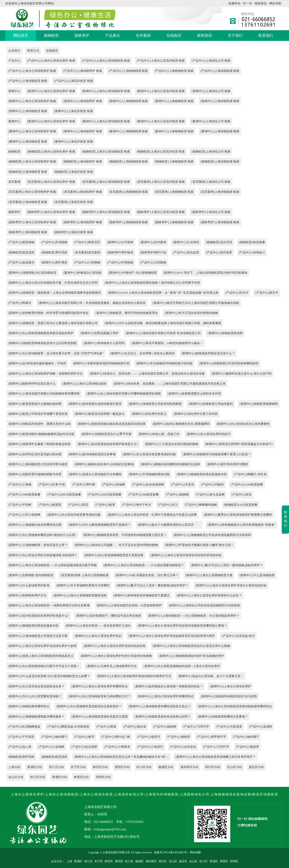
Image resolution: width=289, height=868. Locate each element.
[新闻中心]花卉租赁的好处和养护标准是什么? (108, 444)
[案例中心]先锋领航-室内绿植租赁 (31, 575)
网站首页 (21, 35)
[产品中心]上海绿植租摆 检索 (220, 71)
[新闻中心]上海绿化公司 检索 (211, 91)
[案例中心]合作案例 (153, 242)
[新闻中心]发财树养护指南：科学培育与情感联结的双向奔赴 (49, 313)
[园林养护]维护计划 (153, 252)
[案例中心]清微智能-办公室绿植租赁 (32, 273)
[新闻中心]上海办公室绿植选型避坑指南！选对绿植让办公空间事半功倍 (152, 283)
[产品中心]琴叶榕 (84, 484)
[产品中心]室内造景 (219, 252)
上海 (69, 861)
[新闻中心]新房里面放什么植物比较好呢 (35, 404)
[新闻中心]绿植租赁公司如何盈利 (211, 404)
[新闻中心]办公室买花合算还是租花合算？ (37, 686)
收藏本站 (234, 3)
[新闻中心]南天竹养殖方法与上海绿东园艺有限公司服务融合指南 (196, 303)
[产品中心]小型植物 (87, 262)
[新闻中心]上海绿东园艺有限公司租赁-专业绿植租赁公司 (163, 333)
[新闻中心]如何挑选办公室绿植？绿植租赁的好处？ (169, 686)
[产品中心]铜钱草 (179, 737)
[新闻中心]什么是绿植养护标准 (29, 585)
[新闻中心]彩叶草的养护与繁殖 (227, 464)
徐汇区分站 (57, 767)
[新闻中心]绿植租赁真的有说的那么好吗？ (163, 717)
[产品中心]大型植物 (153, 262)
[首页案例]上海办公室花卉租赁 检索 (161, 182)
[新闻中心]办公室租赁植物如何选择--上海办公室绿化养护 (182, 666)
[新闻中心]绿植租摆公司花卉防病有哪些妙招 (229, 363)
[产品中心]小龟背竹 (150, 747)
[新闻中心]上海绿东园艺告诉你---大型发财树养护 (129, 605)
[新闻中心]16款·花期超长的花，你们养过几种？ (147, 575)
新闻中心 (14, 91)
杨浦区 (140, 861)
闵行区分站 (213, 767)
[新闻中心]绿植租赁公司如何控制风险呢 (155, 404)
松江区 (204, 861)
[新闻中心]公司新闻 (120, 242)
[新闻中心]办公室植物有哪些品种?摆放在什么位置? (42, 535)
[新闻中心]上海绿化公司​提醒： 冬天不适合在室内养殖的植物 (116, 545)
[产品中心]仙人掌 (20, 747)
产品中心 (14, 61)
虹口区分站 (144, 767)
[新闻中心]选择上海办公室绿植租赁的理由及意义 (41, 656)
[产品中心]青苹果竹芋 (211, 737)
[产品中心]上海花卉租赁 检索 (74, 81)
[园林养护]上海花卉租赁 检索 (74, 232)
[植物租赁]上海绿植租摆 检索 (220, 161)
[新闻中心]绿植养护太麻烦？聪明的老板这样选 (40, 444)
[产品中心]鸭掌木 (20, 303)
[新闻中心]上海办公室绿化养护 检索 (51, 91)
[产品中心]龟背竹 (149, 737)
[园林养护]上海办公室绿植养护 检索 (32, 222)
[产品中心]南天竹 (267, 293)
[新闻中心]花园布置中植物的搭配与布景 (35, 474)
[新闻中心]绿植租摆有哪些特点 (29, 706)
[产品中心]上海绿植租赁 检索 (28, 81)
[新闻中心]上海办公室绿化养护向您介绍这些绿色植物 (116, 656)
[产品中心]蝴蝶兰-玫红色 (250, 474)
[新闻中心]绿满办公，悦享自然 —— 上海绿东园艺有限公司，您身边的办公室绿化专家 (147, 374)
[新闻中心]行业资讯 (186, 242)
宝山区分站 (235, 767)
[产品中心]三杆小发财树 (24, 515)
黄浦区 (78, 861)
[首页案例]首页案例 (87, 252)
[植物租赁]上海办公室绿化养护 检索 (51, 151)
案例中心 (14, 121)
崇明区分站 (103, 777)
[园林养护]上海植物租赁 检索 (174, 222)
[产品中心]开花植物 (54, 242)
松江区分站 (38, 777)
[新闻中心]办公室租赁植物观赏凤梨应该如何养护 (41, 333)
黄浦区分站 (35, 767)
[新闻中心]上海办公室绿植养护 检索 (32, 101)
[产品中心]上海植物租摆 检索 (128, 71)
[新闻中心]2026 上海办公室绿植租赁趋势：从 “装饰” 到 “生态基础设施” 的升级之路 (163, 293)
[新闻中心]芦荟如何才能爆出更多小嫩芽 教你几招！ (199, 545)
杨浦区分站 (166, 767)
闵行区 (163, 861)
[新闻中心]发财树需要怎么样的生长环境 (194, 394)
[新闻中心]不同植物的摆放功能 (149, 474)
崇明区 (234, 861)
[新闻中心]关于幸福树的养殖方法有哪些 (83, 585)
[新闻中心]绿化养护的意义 (149, 414)
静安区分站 (100, 767)
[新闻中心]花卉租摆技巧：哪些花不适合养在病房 (108, 616)
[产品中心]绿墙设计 (252, 252)
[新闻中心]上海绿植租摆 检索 (220, 101)
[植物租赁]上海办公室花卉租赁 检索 (161, 151)
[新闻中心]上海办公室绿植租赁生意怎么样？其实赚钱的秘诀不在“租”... (121, 757)
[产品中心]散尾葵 (50, 505)
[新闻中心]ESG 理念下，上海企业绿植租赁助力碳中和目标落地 (205, 273)
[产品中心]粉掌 (105, 505)
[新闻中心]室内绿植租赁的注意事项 (92, 454)
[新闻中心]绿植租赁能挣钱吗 (259, 404)
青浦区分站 (60, 777)
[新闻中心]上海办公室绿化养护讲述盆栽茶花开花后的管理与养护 (172, 636)
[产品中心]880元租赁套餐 (64, 494)
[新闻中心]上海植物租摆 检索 (128, 101)
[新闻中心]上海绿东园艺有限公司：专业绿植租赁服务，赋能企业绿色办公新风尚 (92, 303)
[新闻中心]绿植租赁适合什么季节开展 (106, 434)
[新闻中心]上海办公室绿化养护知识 (98, 636)
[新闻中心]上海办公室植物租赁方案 (209, 575)
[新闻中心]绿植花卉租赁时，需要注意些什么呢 (40, 424)
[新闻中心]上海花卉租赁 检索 (74, 111)
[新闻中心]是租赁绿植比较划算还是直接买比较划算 (112, 424)
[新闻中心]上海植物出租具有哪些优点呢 (35, 525)
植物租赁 (51, 35)
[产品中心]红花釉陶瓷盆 (24, 727)
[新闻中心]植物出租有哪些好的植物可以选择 (170, 464)
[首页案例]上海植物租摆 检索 (128, 192)
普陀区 (119, 861)
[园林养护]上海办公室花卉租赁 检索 (161, 212)
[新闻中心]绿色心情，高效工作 (159, 434)
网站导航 (275, 3)
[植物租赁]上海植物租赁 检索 (174, 161)
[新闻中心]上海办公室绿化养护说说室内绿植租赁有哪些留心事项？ (182, 626)
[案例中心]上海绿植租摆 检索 (220, 131)
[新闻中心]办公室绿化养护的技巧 (209, 434)
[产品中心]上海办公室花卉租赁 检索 (161, 61)
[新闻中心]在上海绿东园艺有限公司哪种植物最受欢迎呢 (124, 394)
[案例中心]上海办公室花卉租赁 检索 (161, 121)
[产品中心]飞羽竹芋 (196, 727)
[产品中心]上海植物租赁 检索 (174, 71)
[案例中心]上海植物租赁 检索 (174, 131)
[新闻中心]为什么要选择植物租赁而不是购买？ (99, 525)
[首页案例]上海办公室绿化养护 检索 (51, 182)
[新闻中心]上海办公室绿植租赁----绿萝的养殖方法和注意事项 (49, 605)
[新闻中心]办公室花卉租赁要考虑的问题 (149, 454)
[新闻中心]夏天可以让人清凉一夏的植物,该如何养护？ (227, 565)
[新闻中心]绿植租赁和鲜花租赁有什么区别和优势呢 (43, 343)
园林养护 (82, 35)
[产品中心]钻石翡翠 (84, 747)
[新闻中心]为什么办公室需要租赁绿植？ (35, 696)
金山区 (193, 861)
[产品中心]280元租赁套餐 (105, 494)
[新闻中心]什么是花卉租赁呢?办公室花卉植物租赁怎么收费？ (49, 676)
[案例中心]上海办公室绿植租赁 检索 (106, 121)
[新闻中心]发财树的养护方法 (28, 595)
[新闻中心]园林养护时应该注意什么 (32, 384)
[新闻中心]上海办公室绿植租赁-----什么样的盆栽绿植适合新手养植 (53, 565)
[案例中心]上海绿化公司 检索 (211, 121)
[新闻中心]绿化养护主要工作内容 (196, 414)
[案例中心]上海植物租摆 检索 (128, 131)
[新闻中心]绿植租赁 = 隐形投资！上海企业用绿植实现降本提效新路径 (55, 293)
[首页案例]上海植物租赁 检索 (174, 192)
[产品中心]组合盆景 (186, 252)
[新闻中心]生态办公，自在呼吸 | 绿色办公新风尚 (143, 353)
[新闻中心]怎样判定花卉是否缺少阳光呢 (35, 454)
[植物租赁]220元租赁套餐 (241, 505)
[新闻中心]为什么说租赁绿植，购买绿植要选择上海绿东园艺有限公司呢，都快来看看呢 (163, 323)
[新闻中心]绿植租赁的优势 (225, 333)
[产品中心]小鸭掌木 (117, 747)
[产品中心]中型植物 (120, 262)
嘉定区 (183, 861)
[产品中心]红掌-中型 (52, 484)
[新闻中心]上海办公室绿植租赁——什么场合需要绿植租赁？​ (144, 565)
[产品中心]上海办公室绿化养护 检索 (51, 61)
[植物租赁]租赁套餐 (252, 242)
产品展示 (113, 35)
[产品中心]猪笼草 (247, 747)
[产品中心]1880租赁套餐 (24, 494)
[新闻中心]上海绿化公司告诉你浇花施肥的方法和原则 (205, 605)
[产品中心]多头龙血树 (210, 494)
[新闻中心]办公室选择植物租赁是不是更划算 (114, 555)
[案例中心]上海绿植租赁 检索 (28, 141)
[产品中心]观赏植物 (21, 242)
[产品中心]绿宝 (242, 494)
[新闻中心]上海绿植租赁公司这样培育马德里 (38, 464)
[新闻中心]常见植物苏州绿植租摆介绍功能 (164, 363)
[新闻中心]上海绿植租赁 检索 (28, 111)
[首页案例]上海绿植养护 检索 (83, 192)
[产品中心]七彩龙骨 (229, 727)
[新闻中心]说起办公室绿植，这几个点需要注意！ (211, 676)
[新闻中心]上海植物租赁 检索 (174, 101)
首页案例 (14, 182)
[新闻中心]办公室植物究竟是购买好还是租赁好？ (89, 706)
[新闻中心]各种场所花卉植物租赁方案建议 (141, 595)
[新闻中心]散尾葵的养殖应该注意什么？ (208, 353)
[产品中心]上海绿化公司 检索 (211, 61)
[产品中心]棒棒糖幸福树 (201, 505)
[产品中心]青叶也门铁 (116, 737)
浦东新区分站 (189, 767)
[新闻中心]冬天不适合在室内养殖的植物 (191, 313)
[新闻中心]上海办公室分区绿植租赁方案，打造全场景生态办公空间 (53, 283)
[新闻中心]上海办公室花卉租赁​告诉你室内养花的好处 (186, 555)
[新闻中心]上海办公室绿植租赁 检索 (106, 91)
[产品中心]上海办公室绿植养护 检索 (32, 71)
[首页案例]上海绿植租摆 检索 (220, 192)
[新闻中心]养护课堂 (54, 262)
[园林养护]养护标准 (120, 252)
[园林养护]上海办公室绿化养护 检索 (51, 212)
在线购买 (174, 35)
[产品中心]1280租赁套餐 (247, 484)
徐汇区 (88, 861)
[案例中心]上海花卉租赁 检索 (74, 141)
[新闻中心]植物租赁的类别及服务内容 (202, 474)
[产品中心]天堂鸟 (182, 484)
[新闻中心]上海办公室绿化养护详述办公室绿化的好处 (231, 585)
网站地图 (195, 852)
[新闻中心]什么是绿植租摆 (257, 575)
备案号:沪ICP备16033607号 (170, 852)
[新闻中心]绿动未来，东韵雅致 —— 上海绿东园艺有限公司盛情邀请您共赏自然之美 (169, 384)
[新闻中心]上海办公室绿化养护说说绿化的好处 (115, 646)
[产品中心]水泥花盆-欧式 (238, 636)
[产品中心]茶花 (78, 505)
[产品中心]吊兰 (168, 505)
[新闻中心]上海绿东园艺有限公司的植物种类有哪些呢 (44, 394)
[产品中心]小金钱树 (51, 747)
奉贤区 (224, 861)
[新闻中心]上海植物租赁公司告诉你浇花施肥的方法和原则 (212, 535)
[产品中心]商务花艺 (87, 242)
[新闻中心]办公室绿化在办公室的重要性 (243, 424)
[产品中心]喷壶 (106, 727)
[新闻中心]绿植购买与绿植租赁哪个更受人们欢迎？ (217, 454)
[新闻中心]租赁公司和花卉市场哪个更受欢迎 (38, 414)
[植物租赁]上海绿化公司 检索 (211, 151)
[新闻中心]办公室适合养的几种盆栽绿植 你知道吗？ (43, 555)
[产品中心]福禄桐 (177, 494)
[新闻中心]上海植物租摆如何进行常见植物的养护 (191, 656)
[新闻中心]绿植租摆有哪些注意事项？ (223, 717)
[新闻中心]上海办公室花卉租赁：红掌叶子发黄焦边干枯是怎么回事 (152, 515)
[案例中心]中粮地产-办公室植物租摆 (133, 273)
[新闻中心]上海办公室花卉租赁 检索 (161, 91)
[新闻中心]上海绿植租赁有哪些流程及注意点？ (160, 706)
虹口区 (129, 861)
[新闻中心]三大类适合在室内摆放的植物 (172, 444)
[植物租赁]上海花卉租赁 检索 (74, 172)
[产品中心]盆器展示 (21, 262)
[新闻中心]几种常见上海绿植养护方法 (112, 666)
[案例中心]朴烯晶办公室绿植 (83, 273)
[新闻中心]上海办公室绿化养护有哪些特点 (99, 686)
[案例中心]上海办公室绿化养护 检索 (51, 121)
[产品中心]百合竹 (237, 293)
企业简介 (14, 51)
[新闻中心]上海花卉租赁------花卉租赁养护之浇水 (98, 626)
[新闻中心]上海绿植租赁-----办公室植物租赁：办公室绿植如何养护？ (194, 616)
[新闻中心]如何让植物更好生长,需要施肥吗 (181, 424)
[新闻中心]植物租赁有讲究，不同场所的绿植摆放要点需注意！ (125, 535)
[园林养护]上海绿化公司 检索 (211, 212)
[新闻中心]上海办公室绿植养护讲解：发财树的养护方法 (46, 374)
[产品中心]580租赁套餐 (143, 494)
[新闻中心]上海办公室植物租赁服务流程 (80, 595)
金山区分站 (16, 777)
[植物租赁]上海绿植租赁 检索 (28, 172)
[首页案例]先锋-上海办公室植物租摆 (84, 575)
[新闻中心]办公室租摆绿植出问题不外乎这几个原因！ (44, 666)
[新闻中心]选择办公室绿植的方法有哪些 (95, 474)
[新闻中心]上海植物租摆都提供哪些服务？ (37, 717)
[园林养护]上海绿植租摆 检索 (220, 222)
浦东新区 (151, 861)
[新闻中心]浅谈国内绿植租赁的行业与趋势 (229, 696)
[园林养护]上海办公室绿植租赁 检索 (106, 212)
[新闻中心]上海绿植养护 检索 (83, 101)
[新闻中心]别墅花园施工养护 (99, 333)
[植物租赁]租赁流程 (21, 252)
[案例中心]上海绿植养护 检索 (83, 131)
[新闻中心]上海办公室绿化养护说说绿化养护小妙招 (43, 646)
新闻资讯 (205, 35)
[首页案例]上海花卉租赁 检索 (74, 202)
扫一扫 (248, 3)
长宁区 (99, 861)
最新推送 (261, 3)
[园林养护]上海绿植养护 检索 (83, 222)
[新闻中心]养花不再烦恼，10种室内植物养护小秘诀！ (167, 343)
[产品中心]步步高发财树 (148, 484)
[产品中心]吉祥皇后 (183, 747)
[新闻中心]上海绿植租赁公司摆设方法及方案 (38, 636)
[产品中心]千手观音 (21, 737)
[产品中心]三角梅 (20, 484)
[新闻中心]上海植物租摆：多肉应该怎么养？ (38, 545)
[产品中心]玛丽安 (212, 484)
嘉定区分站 (256, 767)
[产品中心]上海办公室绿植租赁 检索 (106, 61)
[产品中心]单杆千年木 (136, 505)
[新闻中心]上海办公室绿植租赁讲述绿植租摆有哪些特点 (235, 706)
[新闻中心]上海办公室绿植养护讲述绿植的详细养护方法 (134, 676)
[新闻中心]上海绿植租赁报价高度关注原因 (99, 717)
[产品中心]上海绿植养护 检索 (83, 71)
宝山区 (173, 861)
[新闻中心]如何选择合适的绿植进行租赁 (95, 404)
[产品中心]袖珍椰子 (54, 737)
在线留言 (52, 51)
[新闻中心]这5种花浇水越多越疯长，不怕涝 (37, 363)
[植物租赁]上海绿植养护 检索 (83, 161)
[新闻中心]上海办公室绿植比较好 (84, 384)
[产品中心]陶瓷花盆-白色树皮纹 (68, 727)
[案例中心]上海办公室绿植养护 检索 (32, 131)
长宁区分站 (78, 767)
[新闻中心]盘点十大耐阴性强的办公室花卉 (169, 525)
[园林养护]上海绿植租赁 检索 (28, 232)
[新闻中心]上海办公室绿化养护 (230, 686)
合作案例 (143, 35)
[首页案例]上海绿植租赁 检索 (28, 202)
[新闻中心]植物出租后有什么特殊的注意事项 (104, 464)
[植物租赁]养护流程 (54, 252)
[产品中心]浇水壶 (135, 727)
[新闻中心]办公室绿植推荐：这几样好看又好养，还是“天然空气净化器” (56, 353)
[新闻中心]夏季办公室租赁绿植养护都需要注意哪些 (238, 515)
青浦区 (214, 861)
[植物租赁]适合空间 (219, 242)
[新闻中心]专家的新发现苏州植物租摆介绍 (101, 363)
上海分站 (14, 767)
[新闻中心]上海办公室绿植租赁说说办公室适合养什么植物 (191, 646)
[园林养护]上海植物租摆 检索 (128, 222)
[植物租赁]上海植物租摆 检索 (128, 161)
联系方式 (33, 51)
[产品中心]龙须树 (260, 727)
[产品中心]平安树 (20, 505)
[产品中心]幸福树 (114, 484)
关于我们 (235, 35)
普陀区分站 (122, 767)
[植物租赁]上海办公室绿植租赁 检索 (106, 151)
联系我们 (266, 35)
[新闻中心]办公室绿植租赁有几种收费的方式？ (99, 696)
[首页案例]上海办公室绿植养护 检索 (32, 192)
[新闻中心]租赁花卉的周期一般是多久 (99, 414)
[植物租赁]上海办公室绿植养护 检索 (32, 161)
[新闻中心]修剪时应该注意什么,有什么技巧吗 (242, 374)
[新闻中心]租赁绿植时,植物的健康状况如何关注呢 (41, 434)
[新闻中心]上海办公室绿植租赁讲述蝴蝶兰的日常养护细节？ (216, 757)
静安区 (109, 861)
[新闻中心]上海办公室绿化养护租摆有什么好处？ (209, 595)
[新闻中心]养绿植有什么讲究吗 (104, 343)
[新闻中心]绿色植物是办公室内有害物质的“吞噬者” (242, 525)
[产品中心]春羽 (84, 737)
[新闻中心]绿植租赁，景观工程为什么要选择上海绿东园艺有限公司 (53, 323)
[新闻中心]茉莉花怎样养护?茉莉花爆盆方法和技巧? (239, 444)
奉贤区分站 (81, 777)
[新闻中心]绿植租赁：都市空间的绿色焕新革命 (127, 313)
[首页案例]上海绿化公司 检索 (211, 182)
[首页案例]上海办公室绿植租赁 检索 (106, 182)
